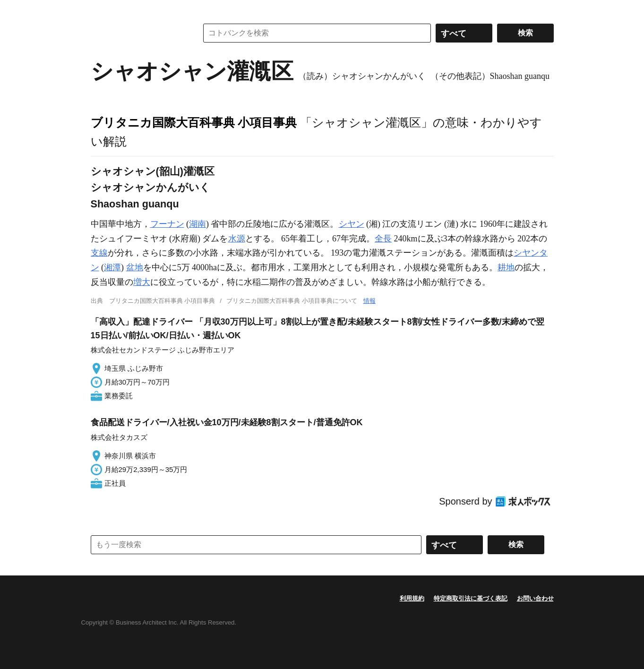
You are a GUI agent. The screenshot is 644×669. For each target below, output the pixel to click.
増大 (142, 282)
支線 (99, 253)
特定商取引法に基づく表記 (471, 598)
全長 (383, 239)
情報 (369, 301)
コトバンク (137, 33)
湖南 (197, 224)
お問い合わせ (535, 598)
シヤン (352, 224)
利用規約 (412, 598)
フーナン (167, 224)
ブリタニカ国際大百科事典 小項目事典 (194, 122)
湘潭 (112, 267)
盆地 (135, 267)
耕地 (506, 267)
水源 (237, 239)
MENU (100, 9)
